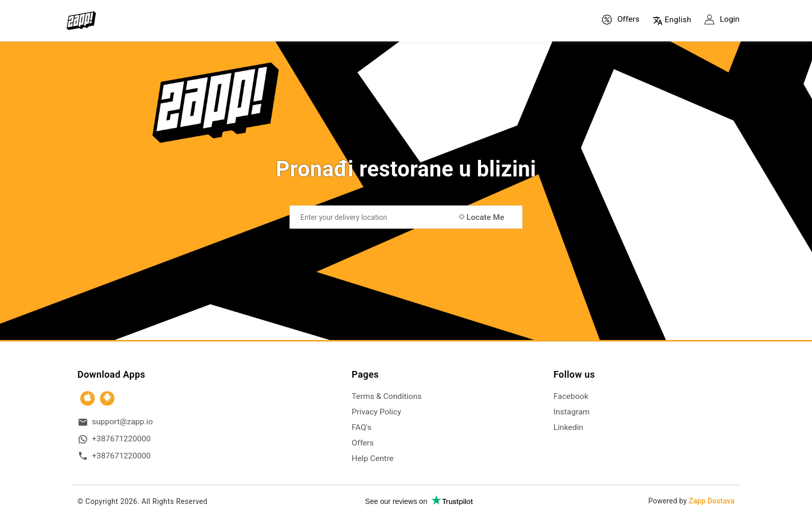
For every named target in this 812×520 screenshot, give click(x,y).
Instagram (572, 412)
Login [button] (722, 20)
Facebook (571, 396)
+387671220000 (121, 439)
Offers (621, 20)
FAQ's (361, 427)
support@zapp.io (123, 422)
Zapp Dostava (712, 501)
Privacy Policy (376, 412)
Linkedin (569, 427)
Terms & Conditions (387, 396)
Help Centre (373, 458)
